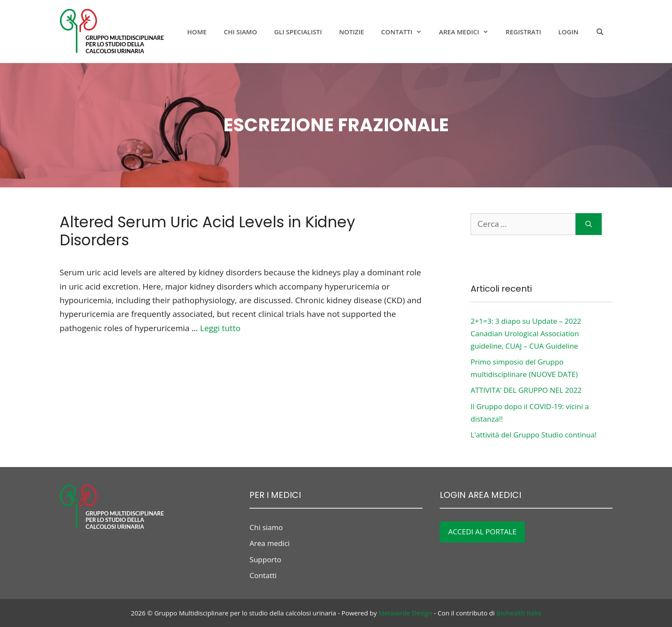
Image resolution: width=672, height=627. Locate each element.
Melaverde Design (405, 613)
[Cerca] (589, 224)
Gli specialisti (298, 32)
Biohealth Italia (519, 613)
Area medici (468, 32)
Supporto (265, 559)
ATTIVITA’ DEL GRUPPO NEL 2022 (526, 390)
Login (568, 32)
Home (197, 32)
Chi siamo (240, 32)
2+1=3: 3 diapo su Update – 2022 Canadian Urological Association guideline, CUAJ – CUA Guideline (526, 333)
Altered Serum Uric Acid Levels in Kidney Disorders (207, 231)
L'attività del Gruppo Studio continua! (534, 435)
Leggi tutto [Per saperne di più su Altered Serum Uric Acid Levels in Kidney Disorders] (220, 328)
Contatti (406, 32)
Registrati (523, 32)
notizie (351, 32)
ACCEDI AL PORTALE (483, 532)
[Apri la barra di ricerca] (600, 32)
